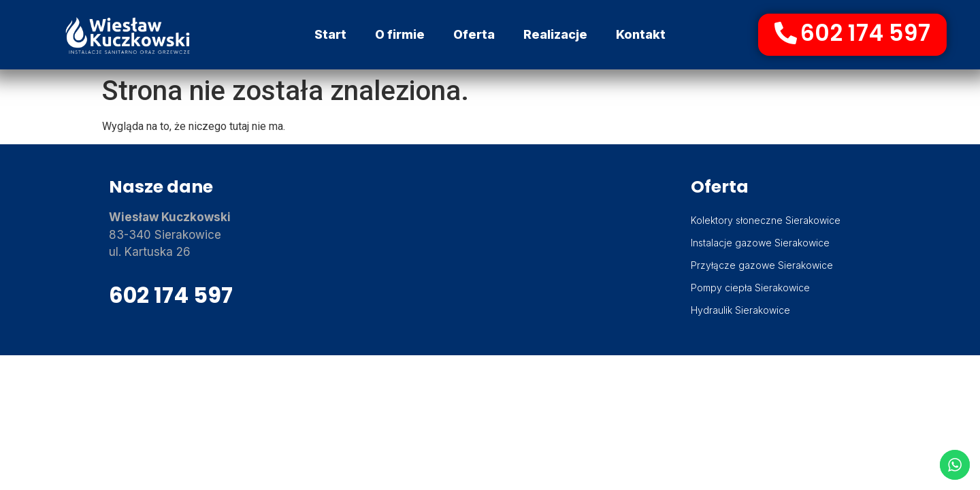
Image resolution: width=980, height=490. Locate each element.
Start (330, 34)
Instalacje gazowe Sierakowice (760, 243)
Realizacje (555, 34)
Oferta (474, 34)
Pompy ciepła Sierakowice (750, 288)
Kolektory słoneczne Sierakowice (766, 220)
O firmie (400, 34)
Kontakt (641, 34)
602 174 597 (171, 295)
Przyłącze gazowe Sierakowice (762, 265)
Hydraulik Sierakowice (740, 310)
